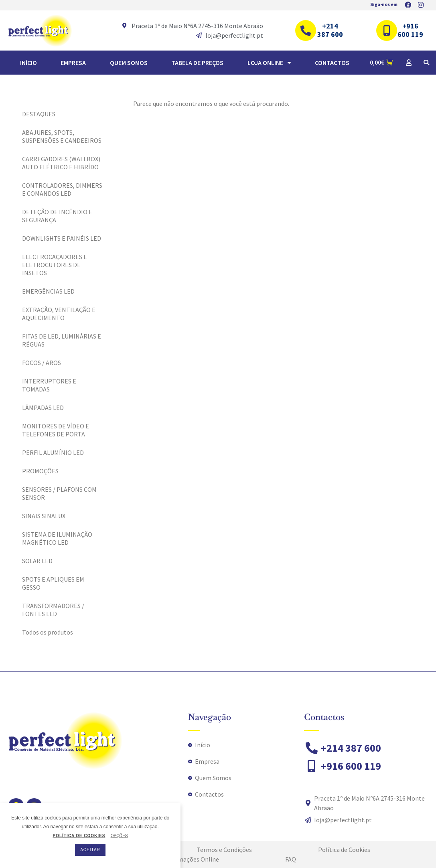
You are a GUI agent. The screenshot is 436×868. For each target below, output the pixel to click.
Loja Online (269, 63)
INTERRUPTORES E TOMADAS (49, 385)
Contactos (332, 63)
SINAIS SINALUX (44, 516)
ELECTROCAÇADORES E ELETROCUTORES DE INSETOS (55, 265)
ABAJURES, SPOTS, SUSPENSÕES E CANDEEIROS (62, 136)
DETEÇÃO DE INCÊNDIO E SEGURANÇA (57, 216)
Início (28, 63)
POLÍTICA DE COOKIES (79, 836)
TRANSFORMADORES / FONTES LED (53, 610)
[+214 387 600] (306, 30)
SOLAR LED (37, 561)
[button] (426, 63)
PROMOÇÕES (40, 471)
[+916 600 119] (387, 30)
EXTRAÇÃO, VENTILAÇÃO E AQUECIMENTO (59, 314)
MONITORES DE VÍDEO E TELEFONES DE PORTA (56, 430)
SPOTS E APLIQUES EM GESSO (53, 583)
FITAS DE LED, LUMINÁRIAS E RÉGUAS (62, 340)
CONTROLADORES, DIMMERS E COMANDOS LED (62, 189)
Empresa (73, 63)
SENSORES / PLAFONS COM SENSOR (59, 493)
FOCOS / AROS (42, 363)
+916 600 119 (410, 30)
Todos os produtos (48, 632)
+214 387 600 (330, 30)
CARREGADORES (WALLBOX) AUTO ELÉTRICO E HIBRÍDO (61, 163)
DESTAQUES (39, 114)
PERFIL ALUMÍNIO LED (53, 452)
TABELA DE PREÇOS (197, 63)
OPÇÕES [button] (119, 836)
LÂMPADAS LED (43, 408)
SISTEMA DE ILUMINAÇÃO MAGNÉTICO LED (57, 538)
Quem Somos (129, 63)
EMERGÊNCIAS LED (48, 291)
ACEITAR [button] (90, 850)
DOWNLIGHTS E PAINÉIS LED (62, 238)
